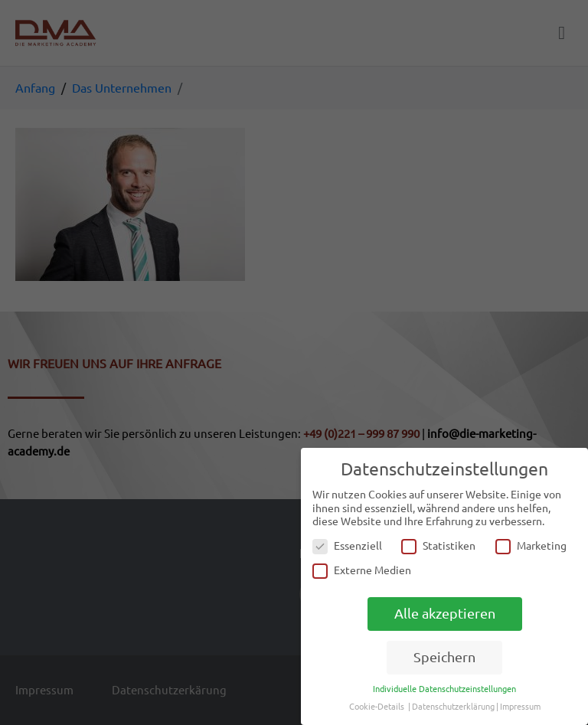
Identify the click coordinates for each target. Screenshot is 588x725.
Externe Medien (362, 571)
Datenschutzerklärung (453, 707)
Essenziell (347, 546)
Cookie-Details (377, 707)
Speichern (444, 657)
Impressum (520, 707)
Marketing (531, 546)
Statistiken (438, 546)
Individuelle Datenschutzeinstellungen (444, 689)
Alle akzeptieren (445, 614)
